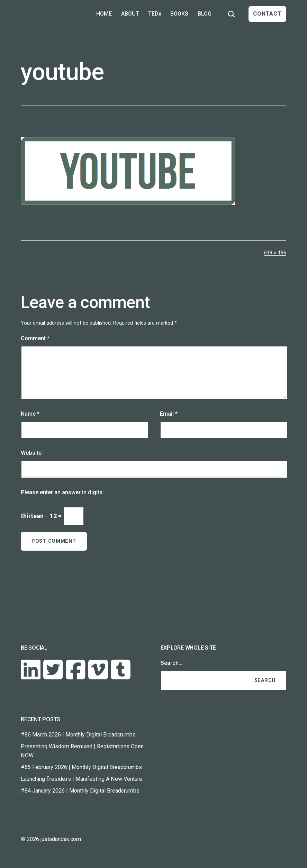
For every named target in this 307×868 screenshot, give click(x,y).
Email (169, 414)
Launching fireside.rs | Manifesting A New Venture (82, 779)
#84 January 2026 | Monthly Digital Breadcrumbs (80, 791)
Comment (35, 338)
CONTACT (267, 14)
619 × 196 (275, 253)
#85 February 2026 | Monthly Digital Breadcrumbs (81, 767)
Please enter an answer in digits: (62, 492)
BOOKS (179, 14)
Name (30, 414)
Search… (171, 663)
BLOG (205, 14)
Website (31, 453)
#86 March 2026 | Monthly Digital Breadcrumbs (78, 735)
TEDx (155, 14)
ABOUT (130, 14)
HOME (104, 14)
